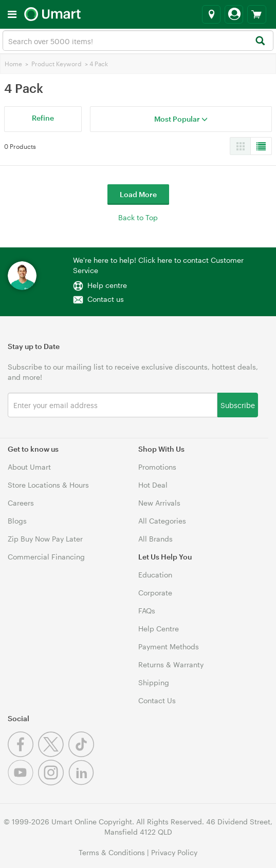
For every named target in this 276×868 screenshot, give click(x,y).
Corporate (155, 593)
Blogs (17, 521)
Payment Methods (169, 647)
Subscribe (238, 405)
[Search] (260, 41)
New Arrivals (159, 503)
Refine (43, 118)
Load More (138, 194)
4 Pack (99, 64)
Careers (21, 503)
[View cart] (257, 14)
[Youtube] (23, 783)
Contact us (106, 299)
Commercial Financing (46, 557)
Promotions (157, 467)
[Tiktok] (82, 754)
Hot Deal (153, 485)
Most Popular (181, 119)
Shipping (154, 682)
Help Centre (159, 629)
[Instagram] (53, 783)
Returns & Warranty (171, 664)
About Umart (29, 467)
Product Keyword (57, 64)
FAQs (147, 611)
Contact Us (157, 700)
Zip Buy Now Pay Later (45, 539)
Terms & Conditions (112, 852)
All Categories (162, 521)
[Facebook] (23, 754)
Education (155, 575)
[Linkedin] (82, 783)
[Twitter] (53, 754)
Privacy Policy (174, 852)
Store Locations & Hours (48, 485)
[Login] (234, 14)
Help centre (107, 285)
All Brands (155, 539)
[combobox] (138, 41)
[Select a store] (211, 14)
